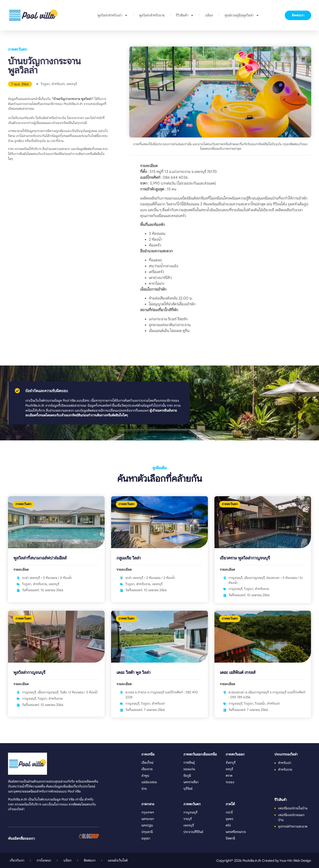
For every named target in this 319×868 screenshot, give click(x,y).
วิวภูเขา (45, 84)
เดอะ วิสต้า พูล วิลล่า (134, 672)
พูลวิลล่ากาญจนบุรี (29, 672)
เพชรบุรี (72, 84)
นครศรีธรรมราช (236, 832)
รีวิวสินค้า (185, 15)
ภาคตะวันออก (235, 754)
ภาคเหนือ (148, 754)
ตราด (229, 775)
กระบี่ (229, 812)
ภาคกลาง (148, 804)
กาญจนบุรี (235, 589)
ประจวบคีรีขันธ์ (193, 832)
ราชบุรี (188, 819)
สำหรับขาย (40, 584)
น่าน (144, 788)
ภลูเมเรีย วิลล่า (129, 558)
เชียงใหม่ (147, 763)
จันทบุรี (231, 763)
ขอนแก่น (189, 769)
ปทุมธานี (147, 832)
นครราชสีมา (191, 782)
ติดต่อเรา (90, 860)
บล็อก (209, 15)
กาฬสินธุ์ (189, 763)
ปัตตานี (230, 838)
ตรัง (228, 825)
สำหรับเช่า (58, 84)
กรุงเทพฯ (148, 812)
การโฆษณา (44, 860)
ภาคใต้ (230, 804)
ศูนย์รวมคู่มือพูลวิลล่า (242, 15)
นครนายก (148, 819)
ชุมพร (229, 819)
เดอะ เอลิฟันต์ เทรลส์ (238, 672)
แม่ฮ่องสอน (149, 782)
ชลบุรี (229, 769)
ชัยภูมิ (187, 775)
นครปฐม (147, 825)
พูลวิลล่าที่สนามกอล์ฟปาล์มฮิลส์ (40, 558)
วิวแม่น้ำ (260, 703)
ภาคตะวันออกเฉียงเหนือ (200, 754)
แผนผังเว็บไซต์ (118, 860)
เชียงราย (147, 769)
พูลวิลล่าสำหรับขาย (152, 15)
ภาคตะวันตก (18, 49)
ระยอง (230, 782)
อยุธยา (146, 838)
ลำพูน (145, 775)
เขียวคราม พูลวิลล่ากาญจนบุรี (245, 558)
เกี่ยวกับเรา (17, 860)
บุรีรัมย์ (188, 788)
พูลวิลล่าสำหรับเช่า (113, 15)
